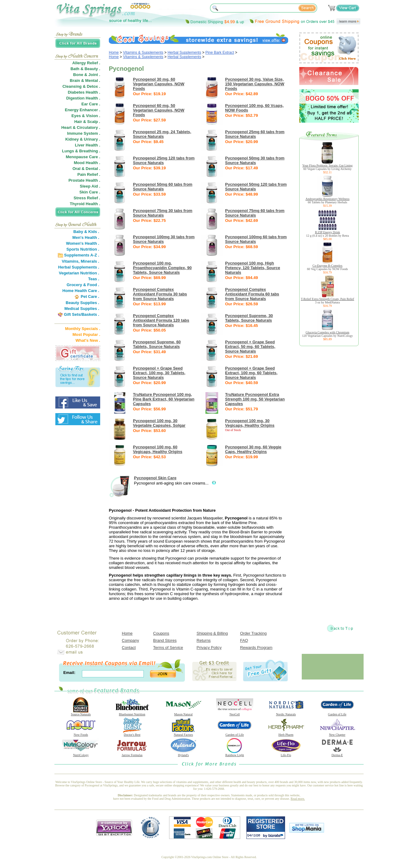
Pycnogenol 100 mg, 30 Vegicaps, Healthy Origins (250, 423)
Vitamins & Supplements (143, 53)
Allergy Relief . (86, 63)
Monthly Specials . (83, 329)
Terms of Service (168, 648)
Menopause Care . (83, 157)
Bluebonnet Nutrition (132, 713)
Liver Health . (87, 145)
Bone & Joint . (87, 75)
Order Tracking (253, 633)
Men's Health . (86, 237)
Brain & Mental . (85, 80)
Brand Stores (165, 640)
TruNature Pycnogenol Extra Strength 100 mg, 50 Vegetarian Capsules (255, 399)
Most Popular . (86, 334)
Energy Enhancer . (83, 110)
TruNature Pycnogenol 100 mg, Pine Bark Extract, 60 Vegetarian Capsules (164, 399)
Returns (204, 640)
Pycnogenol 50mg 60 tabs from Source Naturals (163, 187)
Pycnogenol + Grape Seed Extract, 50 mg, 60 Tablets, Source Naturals (250, 347)
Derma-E (337, 754)
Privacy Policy (209, 648)
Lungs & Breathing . (81, 151)
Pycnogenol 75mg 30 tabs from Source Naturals (163, 213)
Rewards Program (256, 648)
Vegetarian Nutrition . (79, 273)
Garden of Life (337, 713)
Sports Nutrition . (83, 249)
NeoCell (235, 713)
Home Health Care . (81, 291)
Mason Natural (183, 713)
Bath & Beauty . (85, 69)
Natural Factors (183, 733)
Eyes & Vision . (86, 116)
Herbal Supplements (184, 53)
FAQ (244, 640)
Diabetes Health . (84, 92)
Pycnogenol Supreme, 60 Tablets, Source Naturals (157, 344)
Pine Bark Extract (220, 53)
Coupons (161, 633)
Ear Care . (91, 104)
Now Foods (81, 733)
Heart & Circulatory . (81, 127)
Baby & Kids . (86, 232)
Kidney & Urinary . (83, 139)
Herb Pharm (286, 733)
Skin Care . (90, 192)
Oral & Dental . (86, 169)
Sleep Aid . (90, 186)
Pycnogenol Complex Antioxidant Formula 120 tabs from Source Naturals (161, 320)
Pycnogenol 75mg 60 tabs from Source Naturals (255, 213)
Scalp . (94, 122)
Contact (129, 648)
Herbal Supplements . (79, 267)
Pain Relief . (89, 174)
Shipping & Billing (212, 633)
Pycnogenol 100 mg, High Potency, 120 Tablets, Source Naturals (253, 268)
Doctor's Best (132, 733)
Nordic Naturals (286, 713)
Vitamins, (71, 261)
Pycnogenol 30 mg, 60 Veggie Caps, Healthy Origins (253, 449)
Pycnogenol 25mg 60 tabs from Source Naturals (255, 134)
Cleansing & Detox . (81, 86)
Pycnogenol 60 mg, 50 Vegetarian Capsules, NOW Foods (159, 110)
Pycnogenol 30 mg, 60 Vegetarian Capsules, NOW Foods (159, 84)
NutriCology (81, 754)
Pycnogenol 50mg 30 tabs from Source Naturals (255, 160)
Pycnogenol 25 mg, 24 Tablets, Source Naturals (162, 134)
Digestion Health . (83, 98)
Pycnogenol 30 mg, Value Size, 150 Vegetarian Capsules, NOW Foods (255, 84)
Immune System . (84, 133)
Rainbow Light (235, 754)
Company (130, 640)
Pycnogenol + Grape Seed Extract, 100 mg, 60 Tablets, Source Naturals (251, 373)
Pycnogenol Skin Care (155, 478)
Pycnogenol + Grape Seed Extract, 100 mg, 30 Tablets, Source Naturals (159, 373)
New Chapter (337, 733)
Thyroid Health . (85, 204)
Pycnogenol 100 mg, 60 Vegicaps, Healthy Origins (158, 449)
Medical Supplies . (82, 309)
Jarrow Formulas (132, 754)
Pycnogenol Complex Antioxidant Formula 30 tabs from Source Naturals (160, 294)
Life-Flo (286, 754)
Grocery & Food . (83, 285)
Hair (78, 122)
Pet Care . (90, 296)
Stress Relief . (87, 198)
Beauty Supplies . (83, 303)
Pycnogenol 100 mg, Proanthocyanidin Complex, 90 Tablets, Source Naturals (162, 268)
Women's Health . (83, 243)
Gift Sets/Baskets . (82, 314)
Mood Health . (87, 163)
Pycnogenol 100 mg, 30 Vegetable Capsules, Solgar (159, 423)
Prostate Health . (84, 180)
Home (114, 53)
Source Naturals (81, 713)
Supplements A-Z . (82, 255)
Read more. (298, 799)
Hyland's (183, 754)
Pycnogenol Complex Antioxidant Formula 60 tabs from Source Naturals (252, 294)
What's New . (88, 340)
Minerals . (90, 261)
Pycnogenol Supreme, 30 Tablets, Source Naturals (249, 318)
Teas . (94, 279)
